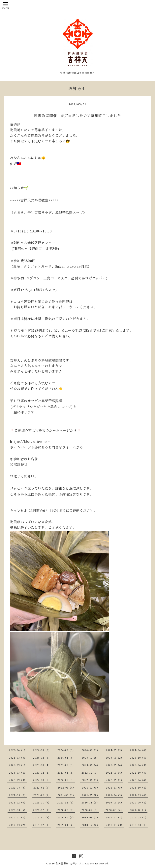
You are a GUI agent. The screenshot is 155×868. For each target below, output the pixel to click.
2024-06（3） (91, 750)
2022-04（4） (139, 780)
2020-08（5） (18, 810)
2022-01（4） (66, 788)
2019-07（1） (115, 818)
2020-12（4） (66, 803)
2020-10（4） (115, 803)
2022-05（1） (115, 780)
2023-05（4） (115, 765)
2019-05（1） (139, 818)
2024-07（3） (66, 750)
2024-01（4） (66, 758)
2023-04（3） (139, 765)
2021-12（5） (91, 788)
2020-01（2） (18, 818)
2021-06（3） (66, 795)
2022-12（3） (90, 773)
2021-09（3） (18, 795)
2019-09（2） (66, 818)
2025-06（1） (18, 750)
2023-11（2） (115, 758)
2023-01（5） (66, 773)
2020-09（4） (139, 803)
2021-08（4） (42, 795)
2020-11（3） (90, 803)
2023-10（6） (139, 758)
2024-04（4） (139, 750)
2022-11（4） (115, 773)
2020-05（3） (90, 810)
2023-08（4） (42, 765)
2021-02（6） (18, 803)
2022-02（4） (42, 788)
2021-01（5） (42, 803)
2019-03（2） (18, 825)
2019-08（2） (91, 818)
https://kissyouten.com (30, 442)
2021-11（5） (115, 788)
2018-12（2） (91, 825)
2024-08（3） (42, 750)
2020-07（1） (42, 810)
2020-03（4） (114, 810)
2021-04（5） (115, 795)
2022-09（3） (18, 780)
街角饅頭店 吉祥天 (67, 864)
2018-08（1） (139, 825)
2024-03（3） (18, 758)
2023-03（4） (18, 773)
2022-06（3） (91, 780)
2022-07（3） (66, 780)
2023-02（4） (42, 773)
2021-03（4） (139, 795)
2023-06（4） (91, 765)
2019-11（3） (42, 818)
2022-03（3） (18, 788)
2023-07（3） (66, 765)
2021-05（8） (91, 795)
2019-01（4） (66, 825)
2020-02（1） (139, 810)
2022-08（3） (42, 780)
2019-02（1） (42, 825)
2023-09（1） (18, 765)
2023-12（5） (90, 758)
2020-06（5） (66, 810)
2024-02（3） (42, 758)
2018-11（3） (115, 825)
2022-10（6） (139, 773)
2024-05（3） (115, 750)
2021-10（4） (139, 788)
